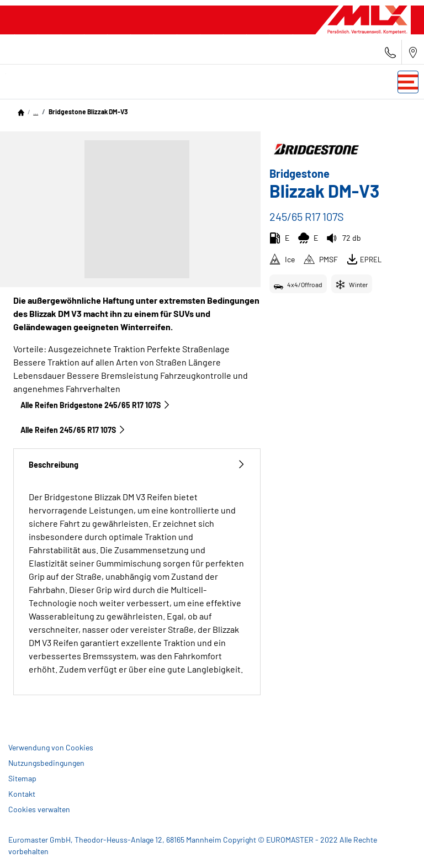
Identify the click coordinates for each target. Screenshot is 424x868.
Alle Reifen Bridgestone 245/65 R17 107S (96, 405)
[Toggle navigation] (408, 82)
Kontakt (22, 794)
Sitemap (22, 778)
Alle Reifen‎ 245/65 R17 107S (73, 430)
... (36, 112)
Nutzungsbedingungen (46, 763)
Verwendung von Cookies (51, 747)
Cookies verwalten (39, 809)
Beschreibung (137, 465)
